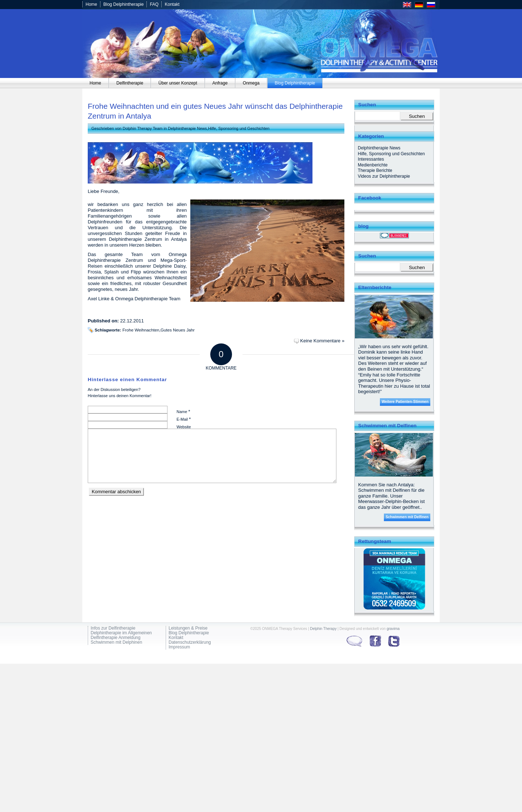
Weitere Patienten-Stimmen (405, 402)
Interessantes (371, 159)
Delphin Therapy (323, 629)
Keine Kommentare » (322, 341)
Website (184, 427)
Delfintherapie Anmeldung (115, 638)
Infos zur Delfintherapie (113, 628)
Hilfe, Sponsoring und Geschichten (239, 128)
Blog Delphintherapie (123, 4)
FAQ (154, 4)
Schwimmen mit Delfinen (407, 517)
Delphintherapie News (187, 128)
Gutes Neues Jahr (178, 330)
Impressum (179, 647)
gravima (393, 629)
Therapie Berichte (375, 170)
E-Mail (184, 419)
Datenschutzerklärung (190, 642)
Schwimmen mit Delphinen (116, 642)
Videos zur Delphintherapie (384, 176)
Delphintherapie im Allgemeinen (121, 633)
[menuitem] (96, 83)
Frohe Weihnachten (141, 330)
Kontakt (172, 4)
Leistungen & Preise (188, 628)
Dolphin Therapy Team (142, 128)
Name (183, 411)
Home (91, 4)
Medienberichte (373, 165)
